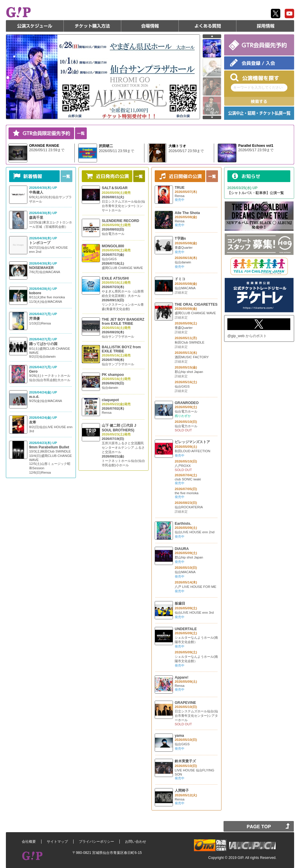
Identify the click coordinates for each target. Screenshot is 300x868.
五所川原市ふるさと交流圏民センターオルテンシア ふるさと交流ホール (123, 448)
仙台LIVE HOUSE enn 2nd (195, 532)
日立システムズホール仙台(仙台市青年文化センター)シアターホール (196, 716)
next (212, 117)
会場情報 (150, 26)
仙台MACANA (185, 288)
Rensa (107, 413)
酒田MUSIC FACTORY (192, 357)
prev (212, 36)
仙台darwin (110, 388)
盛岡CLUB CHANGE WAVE (122, 268)
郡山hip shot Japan (189, 372)
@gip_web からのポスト (247, 336)
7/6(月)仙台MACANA (45, 272)
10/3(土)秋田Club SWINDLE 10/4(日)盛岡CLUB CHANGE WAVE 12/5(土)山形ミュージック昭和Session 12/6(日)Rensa (51, 462)
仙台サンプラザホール (118, 337)
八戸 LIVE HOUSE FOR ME (195, 587)
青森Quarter (184, 248)
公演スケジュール (35, 26)
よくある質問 (208, 26)
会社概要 (29, 842)
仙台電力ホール (113, 234)
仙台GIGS (109, 259)
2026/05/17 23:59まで (186, 151)
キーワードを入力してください (258, 88)
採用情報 (265, 26)
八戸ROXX (183, 466)
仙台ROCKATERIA (189, 507)
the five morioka (187, 493)
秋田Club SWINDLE (190, 342)
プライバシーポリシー (96, 842)
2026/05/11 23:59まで (47, 150)
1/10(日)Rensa (40, 323)
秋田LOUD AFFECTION (192, 451)
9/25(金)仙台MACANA (46, 401)
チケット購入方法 (92, 26)
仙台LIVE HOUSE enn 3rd (194, 613)
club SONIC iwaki (188, 479)
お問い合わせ (136, 842)
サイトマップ (57, 842)
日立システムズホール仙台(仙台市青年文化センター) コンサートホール (123, 206)
